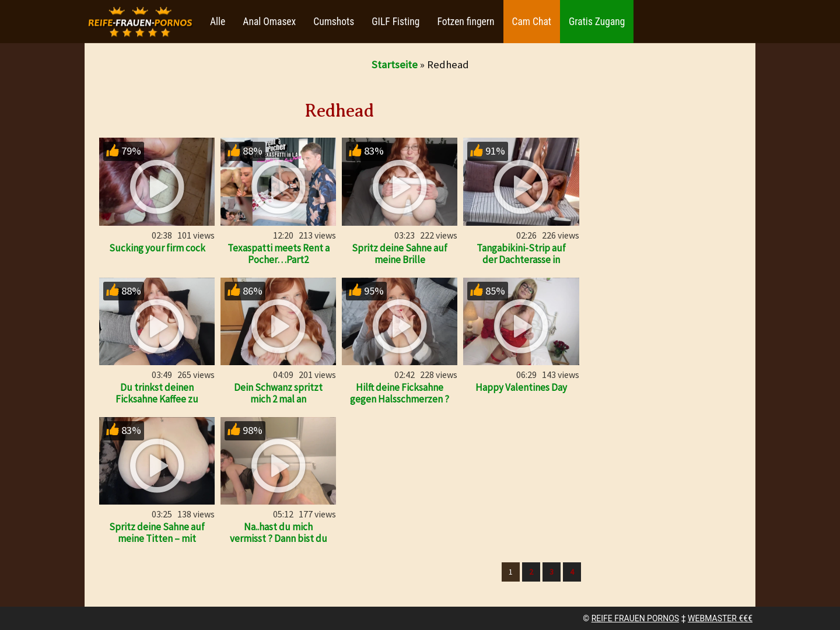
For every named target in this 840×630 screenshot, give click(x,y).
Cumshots (334, 22)
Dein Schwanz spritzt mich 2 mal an (278, 393)
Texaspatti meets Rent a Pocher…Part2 (279, 254)
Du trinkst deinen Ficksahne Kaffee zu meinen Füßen (157, 399)
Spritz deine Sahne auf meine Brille (400, 254)
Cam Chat (532, 22)
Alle (218, 22)
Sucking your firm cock (157, 248)
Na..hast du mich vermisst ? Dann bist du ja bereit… (279, 538)
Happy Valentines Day (521, 387)
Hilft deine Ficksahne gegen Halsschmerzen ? (400, 393)
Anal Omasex (269, 22)
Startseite (395, 64)
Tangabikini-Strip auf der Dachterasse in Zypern (521, 260)
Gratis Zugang (597, 22)
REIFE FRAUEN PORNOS (635, 618)
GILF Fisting (395, 22)
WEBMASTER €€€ (720, 618)
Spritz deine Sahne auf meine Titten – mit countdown (157, 538)
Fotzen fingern (466, 22)
